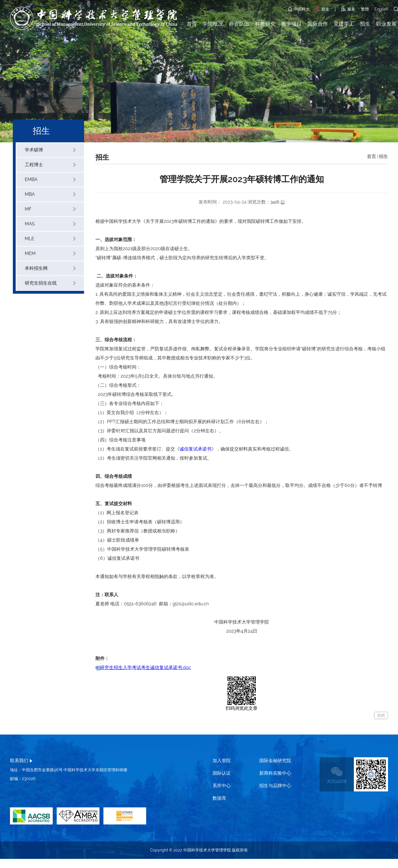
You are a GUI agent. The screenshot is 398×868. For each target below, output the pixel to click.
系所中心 (222, 786)
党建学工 (344, 24)
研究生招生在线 (50, 283)
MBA (50, 194)
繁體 (365, 9)
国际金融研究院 (275, 761)
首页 (192, 24)
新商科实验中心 (275, 773)
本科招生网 (50, 268)
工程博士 (50, 165)
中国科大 (299, 9)
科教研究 (265, 24)
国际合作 (318, 24)
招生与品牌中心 (275, 786)
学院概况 (213, 24)
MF (50, 209)
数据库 (219, 798)
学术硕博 (50, 150)
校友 (322, 9)
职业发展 (386, 24)
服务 (348, 9)
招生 (365, 24)
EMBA (50, 179)
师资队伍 (239, 24)
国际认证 (222, 773)
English (381, 9)
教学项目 (291, 24)
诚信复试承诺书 (195, 449)
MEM (50, 253)
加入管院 (222, 761)
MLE (50, 239)
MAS (50, 224)
